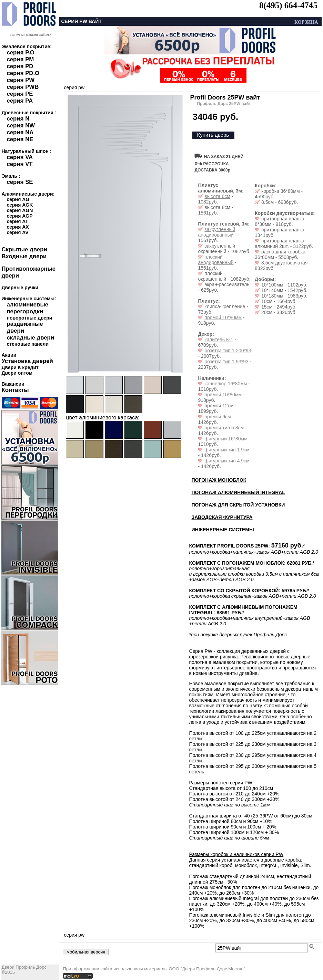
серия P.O (20, 53)
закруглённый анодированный (216, 232)
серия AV (17, 232)
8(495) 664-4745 (288, 5)
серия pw (74, 87)
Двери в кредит (20, 367)
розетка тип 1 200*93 (228, 351)
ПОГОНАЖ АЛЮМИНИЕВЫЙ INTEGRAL (238, 492)
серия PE (20, 94)
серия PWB (23, 87)
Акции (9, 355)
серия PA (20, 101)
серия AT (17, 221)
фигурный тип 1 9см (227, 450)
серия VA (20, 157)
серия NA (20, 132)
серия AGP (19, 216)
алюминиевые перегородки (27, 308)
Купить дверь (213, 135)
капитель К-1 (219, 340)
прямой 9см (218, 417)
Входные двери (24, 256)
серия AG (18, 199)
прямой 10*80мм (223, 317)
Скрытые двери (24, 249)
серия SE (20, 182)
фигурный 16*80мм (226, 439)
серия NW (21, 126)
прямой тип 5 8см (225, 428)
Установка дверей (27, 361)
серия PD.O (23, 73)
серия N (18, 119)
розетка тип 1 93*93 (226, 362)
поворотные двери (29, 318)
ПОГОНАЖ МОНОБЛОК (219, 480)
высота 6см (217, 196)
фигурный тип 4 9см (227, 461)
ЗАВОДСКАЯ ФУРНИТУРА (222, 517)
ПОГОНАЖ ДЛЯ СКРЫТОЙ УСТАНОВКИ (238, 505)
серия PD (20, 66)
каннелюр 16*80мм (226, 384)
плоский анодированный (216, 260)
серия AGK (20, 205)
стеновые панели (28, 344)
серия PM (20, 59)
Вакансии (13, 384)
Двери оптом (17, 373)
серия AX (18, 227)
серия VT (19, 164)
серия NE (20, 139)
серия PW (21, 80)
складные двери (30, 338)
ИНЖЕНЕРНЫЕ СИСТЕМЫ (223, 530)
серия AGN (20, 210)
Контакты (15, 390)
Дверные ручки (20, 288)
